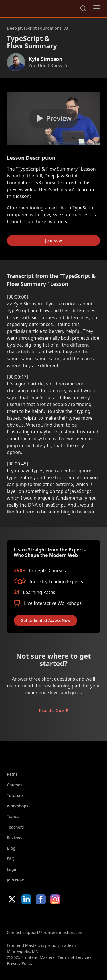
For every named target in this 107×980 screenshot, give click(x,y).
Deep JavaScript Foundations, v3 (37, 28)
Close (97, 8)
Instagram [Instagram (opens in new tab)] (55, 899)
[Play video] (53, 118)
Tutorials (15, 795)
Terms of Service (73, 957)
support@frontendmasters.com (53, 932)
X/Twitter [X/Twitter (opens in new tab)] (12, 899)
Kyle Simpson (46, 59)
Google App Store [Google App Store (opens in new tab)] (65, 917)
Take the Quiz (51, 710)
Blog (11, 848)
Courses (15, 785)
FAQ (11, 859)
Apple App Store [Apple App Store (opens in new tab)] (24, 917)
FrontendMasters (37, 7)
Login (12, 869)
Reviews (15, 838)
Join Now (53, 240)
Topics (13, 816)
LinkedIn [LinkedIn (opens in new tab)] (26, 899)
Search (83, 8)
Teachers (15, 827)
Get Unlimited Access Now (46, 620)
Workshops (18, 806)
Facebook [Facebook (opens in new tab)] (41, 899)
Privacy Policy (20, 963)
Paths (12, 774)
